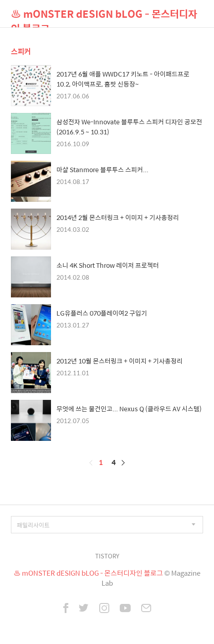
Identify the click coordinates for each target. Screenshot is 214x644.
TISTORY (107, 556)
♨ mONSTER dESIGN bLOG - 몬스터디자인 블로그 (104, 17)
